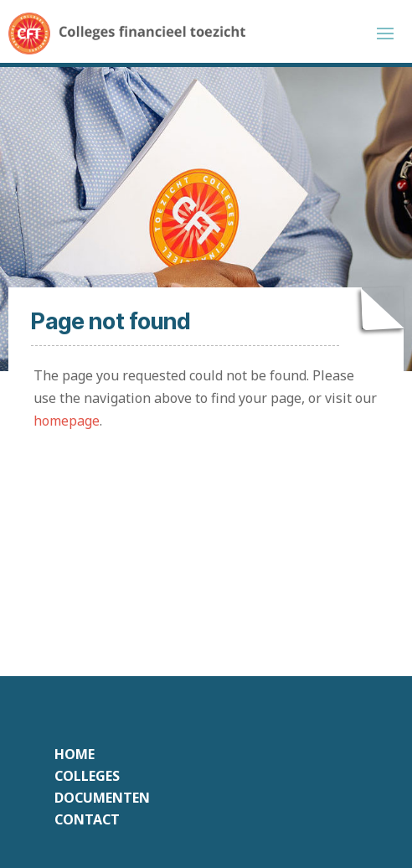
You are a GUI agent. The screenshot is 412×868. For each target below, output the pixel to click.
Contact (87, 819)
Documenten (102, 798)
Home (75, 754)
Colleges (87, 776)
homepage (67, 421)
